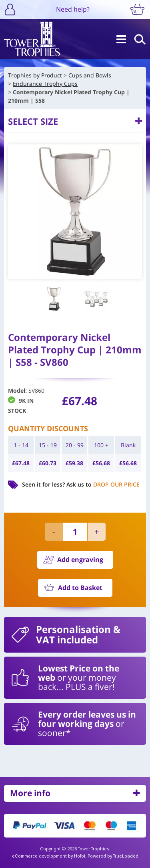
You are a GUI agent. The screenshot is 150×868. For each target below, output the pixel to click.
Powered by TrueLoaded (113, 856)
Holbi (80, 856)
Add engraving (80, 560)
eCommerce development (39, 856)
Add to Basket (80, 588)
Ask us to (103, 484)
